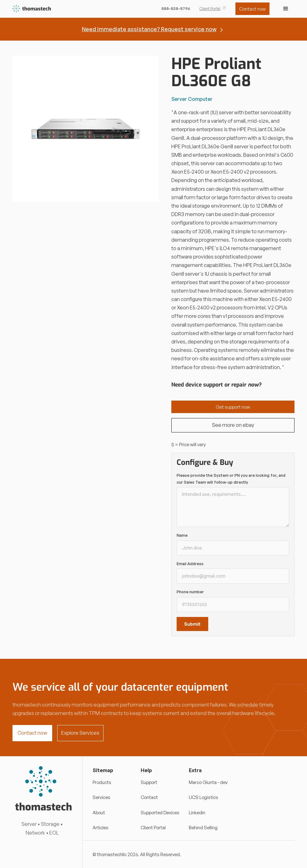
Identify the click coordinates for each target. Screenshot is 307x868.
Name (182, 535)
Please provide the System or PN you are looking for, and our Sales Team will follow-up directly (231, 479)
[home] (32, 9)
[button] (286, 9)
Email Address (190, 564)
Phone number (190, 592)
